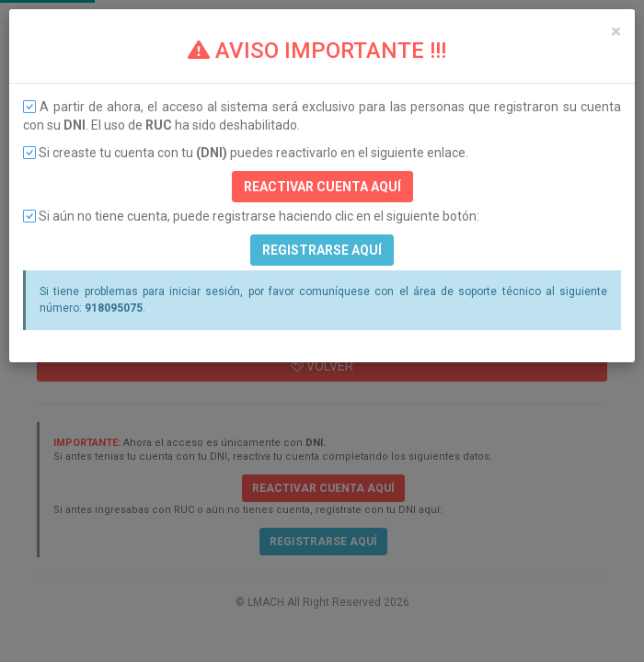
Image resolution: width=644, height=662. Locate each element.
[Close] (616, 32)
